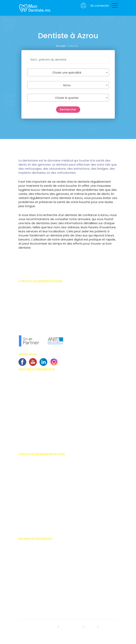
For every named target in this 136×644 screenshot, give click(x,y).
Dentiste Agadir (28, 392)
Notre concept (27, 326)
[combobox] (68, 72)
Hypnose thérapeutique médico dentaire (43, 511)
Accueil (61, 46)
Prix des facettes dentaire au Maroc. (40, 544)
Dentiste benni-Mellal (31, 427)
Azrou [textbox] (67, 85)
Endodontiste (26, 488)
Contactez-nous (28, 632)
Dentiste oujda (27, 432)
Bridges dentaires (29, 579)
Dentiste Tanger (28, 398)
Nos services (26, 309)
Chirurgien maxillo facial (33, 471)
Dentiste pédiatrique (30, 483)
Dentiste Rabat (27, 381)
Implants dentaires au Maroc (36, 573)
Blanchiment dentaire (31, 567)
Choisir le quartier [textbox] (67, 98)
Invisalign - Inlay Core (32, 556)
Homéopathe (26, 506)
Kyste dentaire (27, 602)
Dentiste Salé (26, 444)
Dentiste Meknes (28, 415)
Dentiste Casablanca (31, 375)
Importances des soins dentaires (38, 562)
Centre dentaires (28, 585)
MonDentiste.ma (34, 8)
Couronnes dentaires (31, 590)
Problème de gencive (31, 596)
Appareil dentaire (29, 550)
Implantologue (27, 517)
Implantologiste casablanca (36, 460)
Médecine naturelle (30, 529)
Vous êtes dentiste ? (30, 303)
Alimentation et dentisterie (34, 608)
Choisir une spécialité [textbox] (67, 73)
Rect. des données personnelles (37, 627)
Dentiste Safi (26, 421)
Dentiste (23, 477)
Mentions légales (71, 627)
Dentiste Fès (25, 409)
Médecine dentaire (29, 523)
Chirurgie (24, 465)
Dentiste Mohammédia (32, 404)
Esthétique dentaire (30, 494)
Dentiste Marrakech (30, 386)
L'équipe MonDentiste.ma (33, 320)
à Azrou (73, 46)
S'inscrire (90, 627)
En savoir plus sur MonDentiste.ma (39, 314)
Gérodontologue (28, 500)
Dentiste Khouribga (30, 438)
